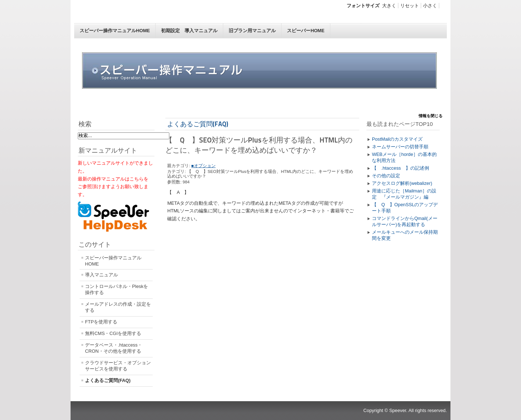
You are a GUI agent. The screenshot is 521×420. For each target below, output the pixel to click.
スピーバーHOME (306, 31)
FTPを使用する (101, 322)
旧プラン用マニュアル (252, 31)
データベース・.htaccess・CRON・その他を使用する (114, 348)
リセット (410, 6)
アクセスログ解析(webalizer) (402, 183)
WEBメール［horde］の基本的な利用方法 (404, 157)
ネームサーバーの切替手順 (400, 147)
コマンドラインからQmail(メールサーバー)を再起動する (405, 221)
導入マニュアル (101, 275)
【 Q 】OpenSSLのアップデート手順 (405, 208)
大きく (389, 6)
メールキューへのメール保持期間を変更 (405, 235)
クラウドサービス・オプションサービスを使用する (118, 366)
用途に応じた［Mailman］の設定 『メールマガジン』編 (404, 194)
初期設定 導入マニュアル (189, 31)
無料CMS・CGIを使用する (113, 333)
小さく (430, 6)
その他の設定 (386, 176)
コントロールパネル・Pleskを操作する (117, 289)
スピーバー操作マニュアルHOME (115, 31)
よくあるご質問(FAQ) (108, 380)
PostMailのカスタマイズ (397, 139)
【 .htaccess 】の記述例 (401, 168)
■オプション (204, 166)
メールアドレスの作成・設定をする (118, 307)
